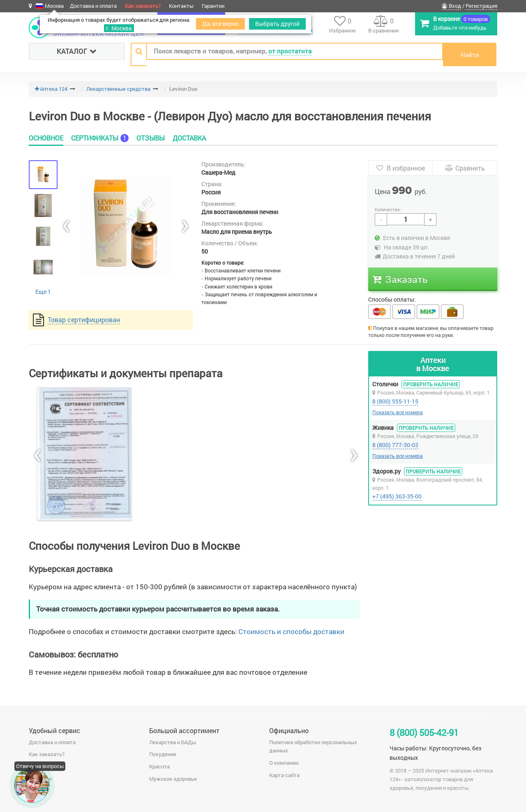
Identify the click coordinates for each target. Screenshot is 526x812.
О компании (284, 763)
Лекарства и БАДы (173, 742)
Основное (46, 138)
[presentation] (66, 226)
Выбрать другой (277, 24)
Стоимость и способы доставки (291, 631)
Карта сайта (284, 775)
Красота (159, 766)
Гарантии (213, 6)
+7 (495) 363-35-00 (397, 496)
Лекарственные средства (118, 89)
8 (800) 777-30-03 (395, 445)
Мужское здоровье (173, 779)
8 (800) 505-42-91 (424, 732)
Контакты (181, 6)
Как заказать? (143, 6)
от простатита (290, 51)
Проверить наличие (431, 384)
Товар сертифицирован (84, 319)
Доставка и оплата (93, 6)
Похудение (163, 754)
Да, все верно (220, 24)
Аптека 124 (54, 89)
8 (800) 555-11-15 (395, 401)
